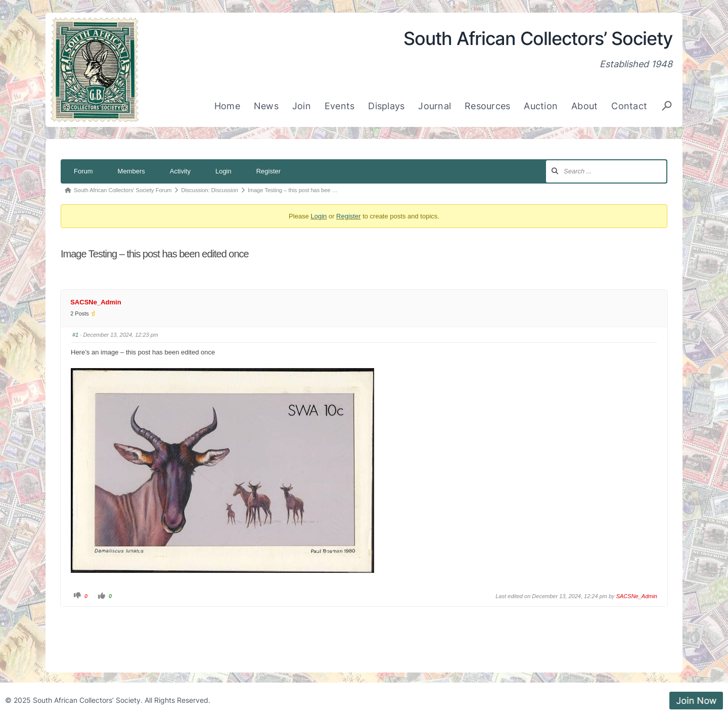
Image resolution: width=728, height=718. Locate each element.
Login (223, 171)
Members (131, 171)
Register (268, 171)
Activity (180, 171)
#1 (75, 335)
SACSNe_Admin (96, 302)
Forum (83, 171)
